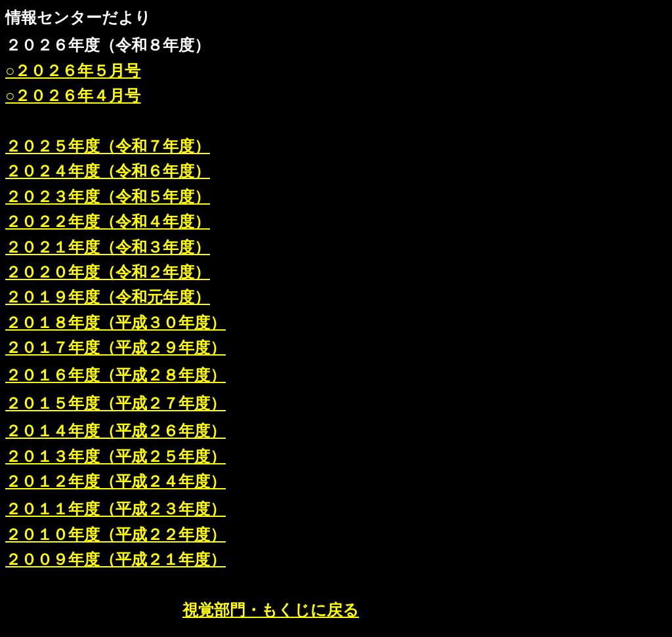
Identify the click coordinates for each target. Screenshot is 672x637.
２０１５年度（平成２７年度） (115, 403)
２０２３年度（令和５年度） (108, 197)
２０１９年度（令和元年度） (108, 297)
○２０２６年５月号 (73, 71)
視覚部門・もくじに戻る (271, 610)
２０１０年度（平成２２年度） (115, 535)
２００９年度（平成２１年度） (115, 560)
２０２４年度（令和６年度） (108, 171)
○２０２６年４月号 (73, 96)
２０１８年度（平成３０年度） (115, 323)
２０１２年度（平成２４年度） (115, 482)
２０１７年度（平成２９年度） (115, 348)
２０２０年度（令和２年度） (108, 272)
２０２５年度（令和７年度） (108, 146)
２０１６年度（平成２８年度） (115, 375)
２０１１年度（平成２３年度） (115, 509)
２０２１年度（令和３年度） (108, 247)
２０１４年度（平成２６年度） (115, 431)
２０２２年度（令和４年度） (108, 222)
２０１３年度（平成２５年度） (115, 457)
